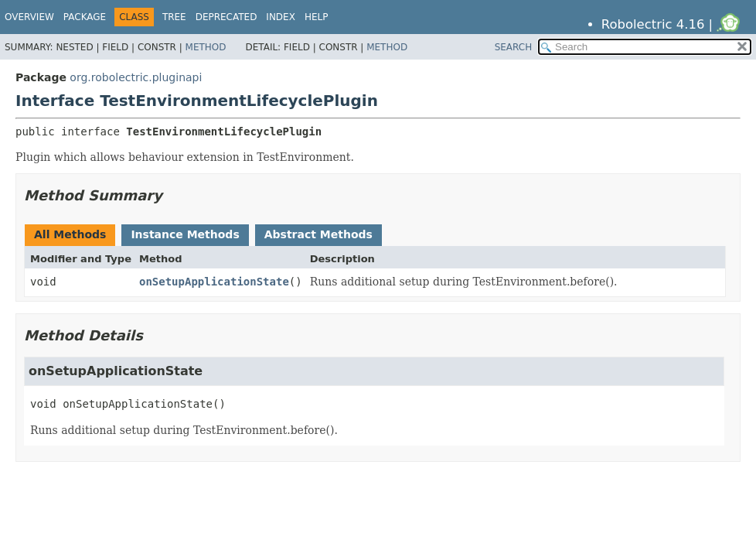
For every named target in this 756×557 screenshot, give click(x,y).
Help (317, 17)
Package (85, 17)
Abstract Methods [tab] (318, 234)
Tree (174, 17)
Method (206, 47)
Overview (29, 17)
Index (281, 17)
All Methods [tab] (70, 234)
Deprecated (226, 17)
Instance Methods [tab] (185, 234)
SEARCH (514, 47)
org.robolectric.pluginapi (136, 77)
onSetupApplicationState (214, 282)
